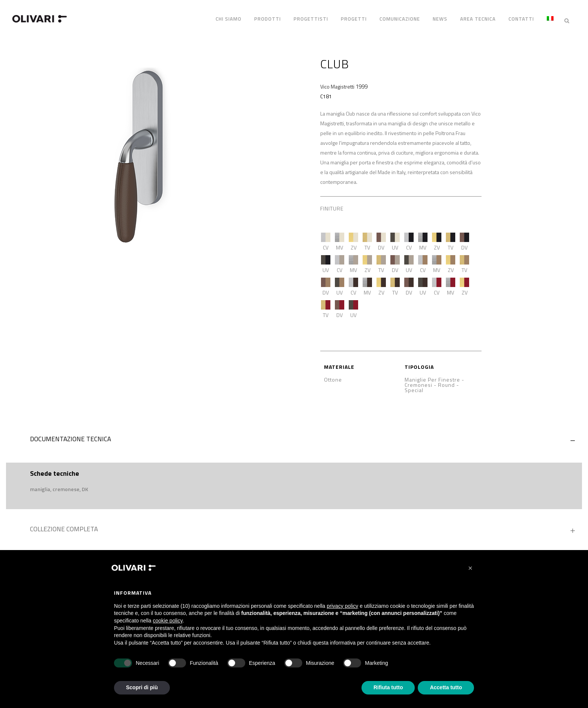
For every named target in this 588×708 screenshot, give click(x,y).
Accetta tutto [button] (446, 687)
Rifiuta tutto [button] (388, 687)
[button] (470, 568)
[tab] (294, 435)
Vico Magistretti (337, 81)
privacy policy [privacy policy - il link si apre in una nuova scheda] (342, 606)
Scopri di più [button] (142, 687)
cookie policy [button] (168, 621)
